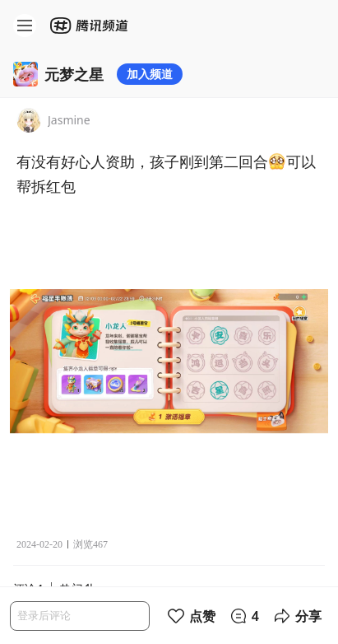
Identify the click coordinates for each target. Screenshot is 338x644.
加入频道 (150, 74)
